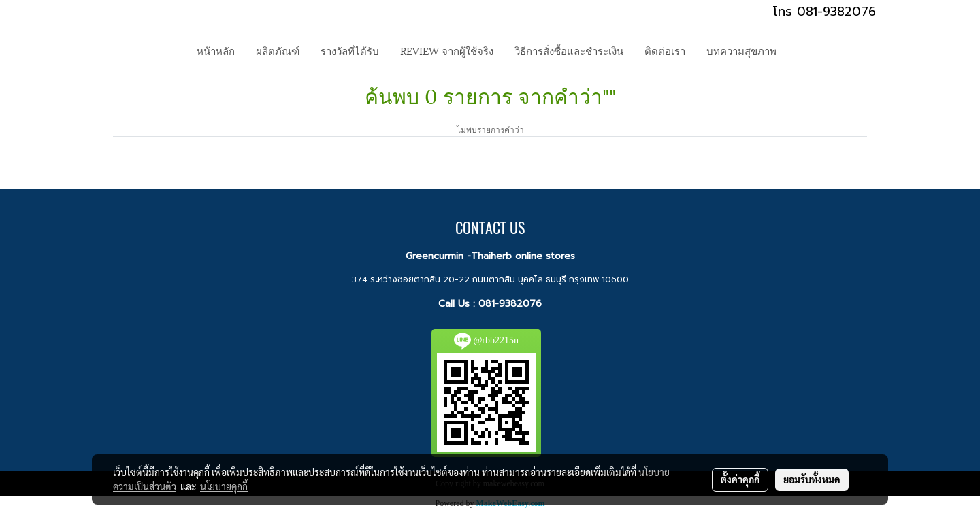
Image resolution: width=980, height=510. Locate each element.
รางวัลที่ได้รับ (350, 50)
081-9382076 (510, 304)
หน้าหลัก (216, 50)
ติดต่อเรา (665, 50)
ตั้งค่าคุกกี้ (740, 479)
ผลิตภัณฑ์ (278, 50)
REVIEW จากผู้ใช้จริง (447, 50)
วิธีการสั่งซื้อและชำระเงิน (569, 50)
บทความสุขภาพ (741, 50)
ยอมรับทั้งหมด (812, 479)
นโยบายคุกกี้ (224, 486)
